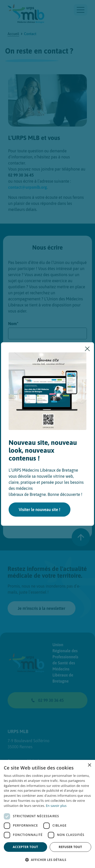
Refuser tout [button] (70, 847)
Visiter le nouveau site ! (40, 510)
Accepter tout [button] (25, 847)
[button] (48, 860)
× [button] (89, 765)
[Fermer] (87, 349)
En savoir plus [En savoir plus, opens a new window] (56, 806)
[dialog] (48, 814)
